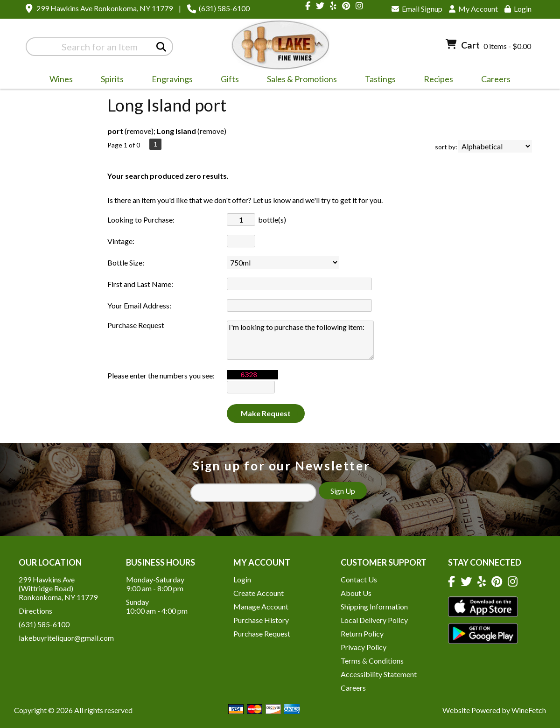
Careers (493, 80)
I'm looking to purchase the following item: (300, 340)
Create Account (259, 593)
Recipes (438, 79)
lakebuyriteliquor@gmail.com (66, 638)
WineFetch (529, 710)
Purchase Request (262, 633)
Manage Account (261, 606)
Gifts (227, 80)
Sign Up (343, 491)
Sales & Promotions (299, 80)
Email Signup (417, 9)
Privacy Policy (364, 647)
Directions (35, 611)
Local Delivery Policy (374, 620)
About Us (356, 593)
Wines (58, 80)
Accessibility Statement (379, 674)
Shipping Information (374, 606)
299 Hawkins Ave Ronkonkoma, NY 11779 (105, 8)
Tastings (380, 79)
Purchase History (261, 620)
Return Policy (362, 633)
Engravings (169, 80)
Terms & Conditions (372, 661)
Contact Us (359, 579)
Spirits (109, 80)
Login (518, 9)
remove (139, 131)
